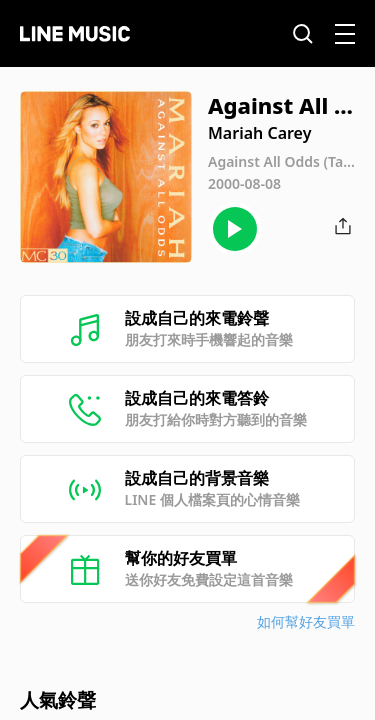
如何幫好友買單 (306, 621)
